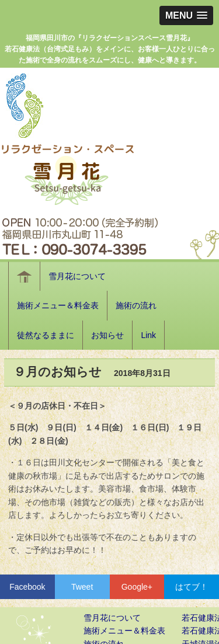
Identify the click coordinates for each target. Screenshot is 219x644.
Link (148, 335)
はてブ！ (192, 587)
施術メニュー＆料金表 (58, 305)
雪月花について (77, 276)
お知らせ (107, 335)
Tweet (82, 587)
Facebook (27, 587)
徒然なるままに (46, 335)
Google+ (137, 587)
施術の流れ (136, 305)
